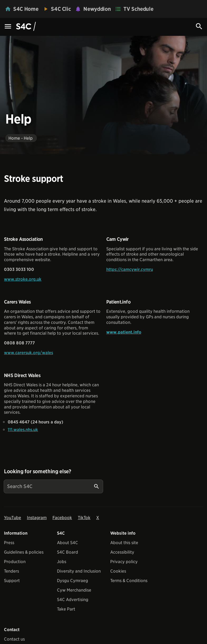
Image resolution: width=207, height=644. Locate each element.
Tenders (11, 571)
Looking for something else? (38, 471)
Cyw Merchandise (74, 590)
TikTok (84, 518)
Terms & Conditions (129, 581)
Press (9, 543)
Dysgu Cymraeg (73, 581)
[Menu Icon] (8, 27)
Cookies (118, 571)
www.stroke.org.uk (23, 279)
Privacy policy (124, 562)
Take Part (66, 609)
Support (12, 581)
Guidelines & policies (24, 552)
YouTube (13, 518)
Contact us (14, 639)
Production (15, 562)
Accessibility (122, 552)
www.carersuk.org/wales (28, 353)
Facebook (62, 518)
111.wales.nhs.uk (23, 430)
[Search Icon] (199, 26)
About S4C (68, 543)
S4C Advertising (73, 600)
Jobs (62, 562)
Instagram (37, 518)
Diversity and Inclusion (79, 571)
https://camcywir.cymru (130, 269)
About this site (124, 543)
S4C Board (68, 552)
